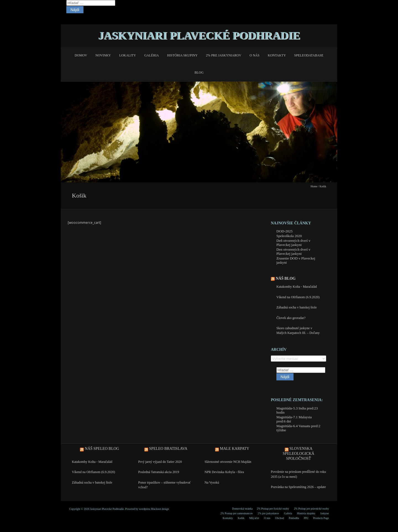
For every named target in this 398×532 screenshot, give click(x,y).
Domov (81, 55)
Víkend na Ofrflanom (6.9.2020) (298, 297)
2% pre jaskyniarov (224, 55)
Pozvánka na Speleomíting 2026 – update (298, 487)
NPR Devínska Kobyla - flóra (224, 472)
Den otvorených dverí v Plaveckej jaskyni (293, 251)
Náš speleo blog (102, 449)
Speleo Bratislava (168, 449)
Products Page (321, 518)
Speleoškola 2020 (289, 236)
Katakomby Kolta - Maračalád (297, 287)
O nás (255, 55)
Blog (199, 72)
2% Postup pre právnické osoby (311, 509)
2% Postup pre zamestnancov (236, 513)
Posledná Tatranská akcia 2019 (159, 472)
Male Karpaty (235, 449)
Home (314, 186)
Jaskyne (324, 513)
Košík (241, 518)
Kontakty (277, 55)
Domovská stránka (242, 509)
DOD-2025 (285, 231)
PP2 (306, 518)
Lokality (128, 55)
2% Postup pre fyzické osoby (273, 509)
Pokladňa (294, 518)
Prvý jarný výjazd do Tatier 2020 (160, 462)
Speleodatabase (309, 55)
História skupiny (182, 55)
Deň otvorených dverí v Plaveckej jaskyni (293, 243)
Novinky (103, 55)
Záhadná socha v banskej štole (297, 307)
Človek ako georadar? (291, 318)
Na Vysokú (212, 482)
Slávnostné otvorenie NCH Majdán (228, 462)
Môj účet (254, 518)
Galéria (152, 55)
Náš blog (286, 278)
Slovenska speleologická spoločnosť (298, 454)
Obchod (280, 518)
